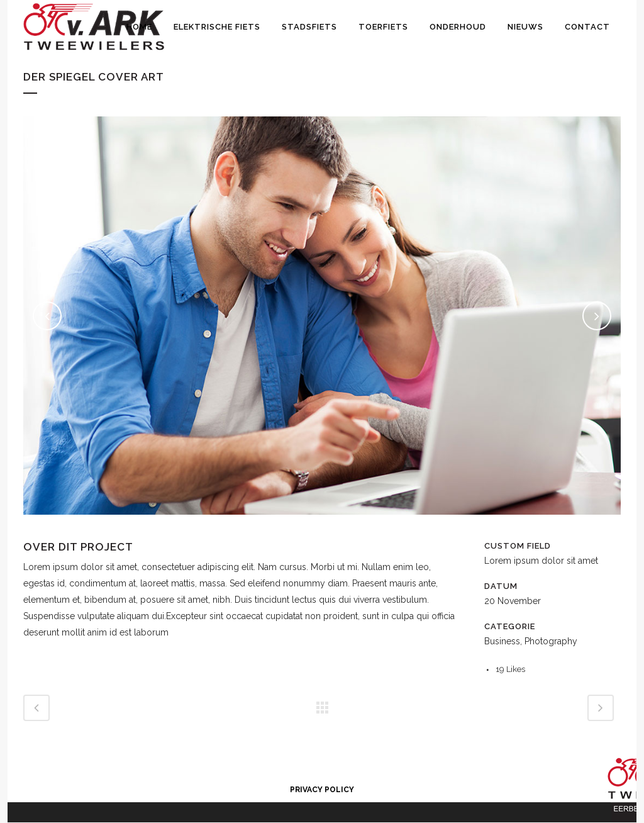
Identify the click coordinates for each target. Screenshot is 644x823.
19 (510, 669)
